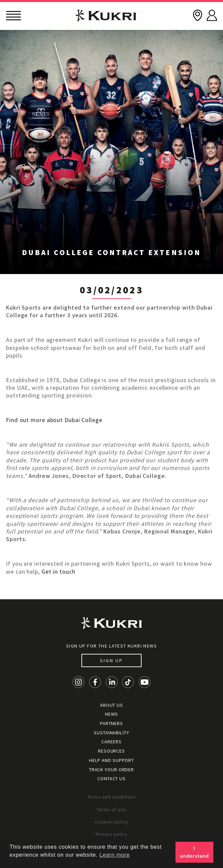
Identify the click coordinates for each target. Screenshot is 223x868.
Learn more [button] (115, 855)
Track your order (111, 770)
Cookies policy (111, 822)
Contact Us (111, 779)
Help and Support (111, 760)
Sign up (111, 660)
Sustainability (111, 733)
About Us (111, 705)
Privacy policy (112, 834)
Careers (111, 742)
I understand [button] (194, 852)
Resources (111, 751)
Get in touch (58, 572)
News (111, 714)
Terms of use (111, 809)
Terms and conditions (112, 797)
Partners (111, 723)
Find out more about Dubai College (54, 420)
